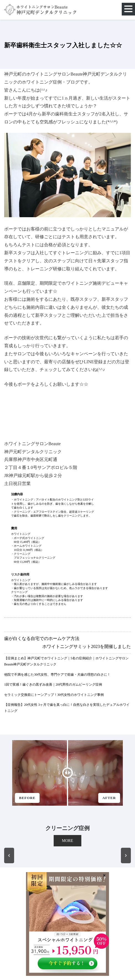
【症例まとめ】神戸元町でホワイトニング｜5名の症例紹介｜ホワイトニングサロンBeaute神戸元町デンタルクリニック (66, 661)
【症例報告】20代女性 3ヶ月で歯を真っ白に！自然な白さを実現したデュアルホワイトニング (67, 708)
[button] (9, 855)
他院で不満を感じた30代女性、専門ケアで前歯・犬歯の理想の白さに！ (57, 675)
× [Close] (104, 875)
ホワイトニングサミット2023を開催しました (87, 646)
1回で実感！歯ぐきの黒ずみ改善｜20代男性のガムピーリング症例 (53, 685)
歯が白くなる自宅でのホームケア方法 (42, 638)
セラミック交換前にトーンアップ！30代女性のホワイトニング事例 (54, 695)
